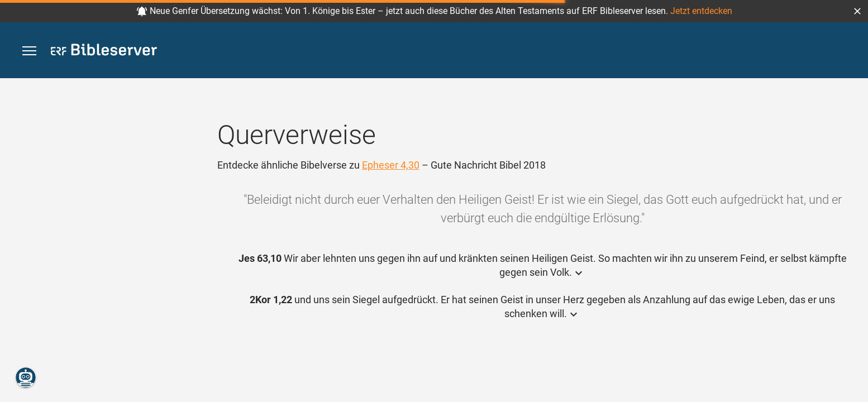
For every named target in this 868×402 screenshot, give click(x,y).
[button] (857, 11)
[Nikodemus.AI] (26, 377)
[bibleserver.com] (104, 52)
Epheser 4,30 (391, 165)
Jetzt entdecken (701, 11)
